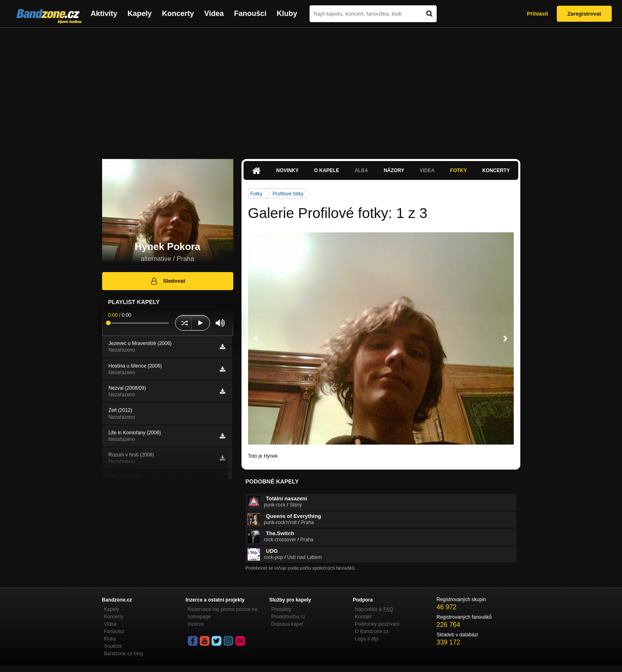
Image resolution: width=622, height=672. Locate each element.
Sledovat (167, 281)
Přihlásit (537, 14)
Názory (394, 170)
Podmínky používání (377, 624)
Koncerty (178, 14)
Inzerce (196, 624)
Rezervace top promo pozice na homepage (222, 613)
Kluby (287, 14)
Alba (361, 170)
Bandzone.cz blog (124, 654)
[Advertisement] (311, 89)
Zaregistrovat (584, 14)
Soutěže (113, 646)
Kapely (140, 14)
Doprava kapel (287, 624)
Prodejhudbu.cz (288, 617)
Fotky (459, 170)
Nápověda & (374, 609)
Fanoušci (250, 14)
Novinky (288, 170)
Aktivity (104, 14)
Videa (214, 14)
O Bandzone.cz (372, 631)
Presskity (281, 609)
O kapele (327, 170)
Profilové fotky (288, 194)
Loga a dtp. (367, 639)
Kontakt (363, 617)
